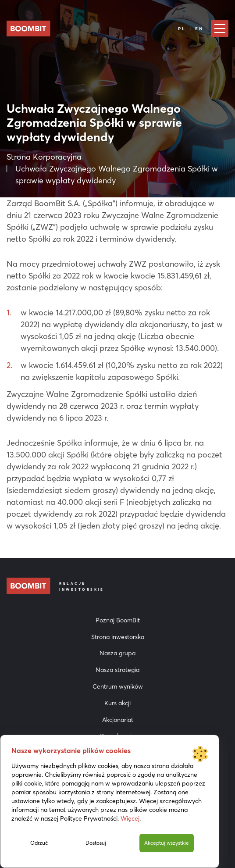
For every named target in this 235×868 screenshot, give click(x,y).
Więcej (130, 818)
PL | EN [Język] (191, 29)
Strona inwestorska (118, 637)
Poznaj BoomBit (118, 620)
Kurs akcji (117, 703)
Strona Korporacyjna (44, 157)
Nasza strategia (117, 670)
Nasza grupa (117, 653)
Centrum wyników (118, 686)
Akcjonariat (118, 720)
